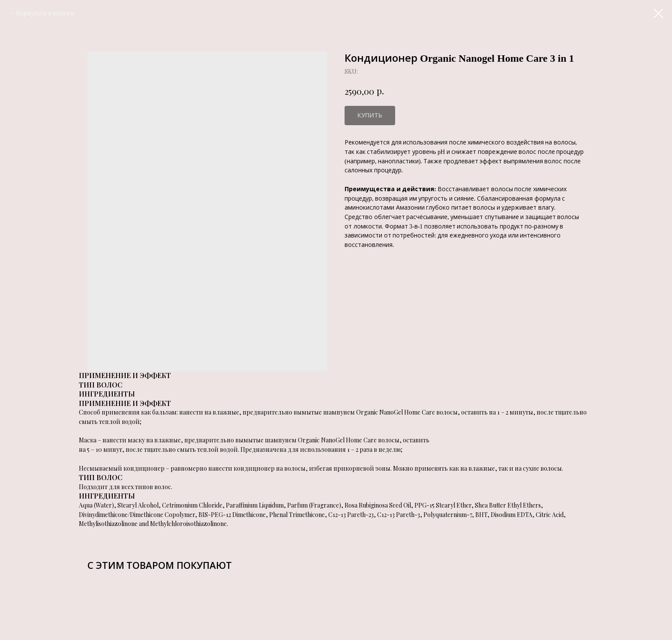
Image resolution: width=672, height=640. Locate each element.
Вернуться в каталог (46, 13)
